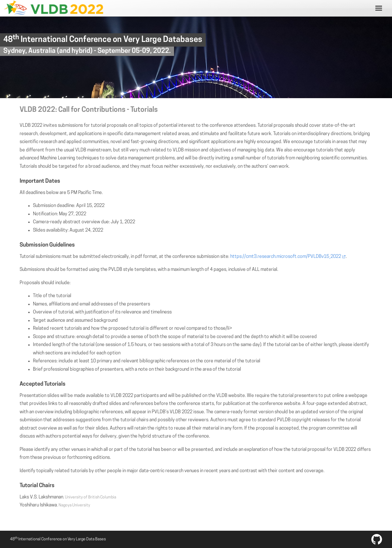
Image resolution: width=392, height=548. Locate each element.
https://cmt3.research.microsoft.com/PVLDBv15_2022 (286, 257)
